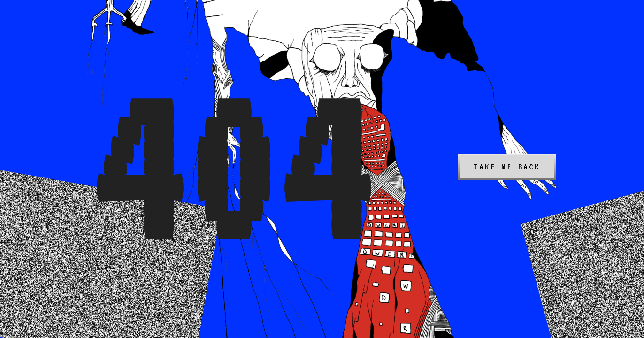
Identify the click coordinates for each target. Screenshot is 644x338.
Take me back (507, 167)
